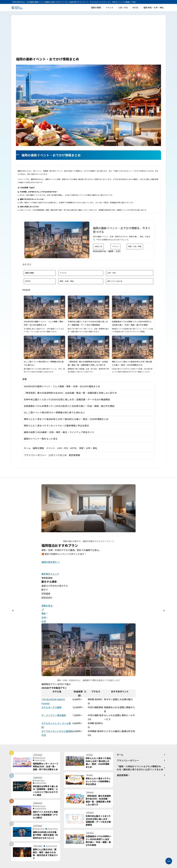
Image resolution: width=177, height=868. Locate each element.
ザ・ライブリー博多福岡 (54, 715)
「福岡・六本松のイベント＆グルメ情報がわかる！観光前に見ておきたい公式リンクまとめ (139, 769)
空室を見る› (47, 606)
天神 (44, 617)
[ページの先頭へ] (169, 861)
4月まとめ (98, 247)
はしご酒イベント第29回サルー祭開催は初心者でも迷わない (54, 413)
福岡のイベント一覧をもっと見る (41, 439)
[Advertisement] (88, 38)
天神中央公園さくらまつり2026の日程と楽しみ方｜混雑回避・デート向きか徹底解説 (67, 400)
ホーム (27, 448)
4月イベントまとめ (115, 281)
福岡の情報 (96, 8)
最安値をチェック (50, 574)
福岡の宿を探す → (51, 562)
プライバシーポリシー (35, 455)
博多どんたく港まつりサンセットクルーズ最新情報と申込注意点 (56, 426)
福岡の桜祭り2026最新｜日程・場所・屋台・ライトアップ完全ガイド (59, 432)
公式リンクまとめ (58, 455)
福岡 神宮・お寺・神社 (154, 8)
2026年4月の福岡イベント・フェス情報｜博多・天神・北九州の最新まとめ (62, 386)
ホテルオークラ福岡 (51, 707)
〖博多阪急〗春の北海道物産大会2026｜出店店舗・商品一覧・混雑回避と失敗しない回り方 (70, 393)
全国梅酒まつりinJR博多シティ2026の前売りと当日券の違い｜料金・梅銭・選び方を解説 (69, 406)
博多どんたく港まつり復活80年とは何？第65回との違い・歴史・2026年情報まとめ (66, 419)
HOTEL (136, 8)
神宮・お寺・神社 (135, 247)
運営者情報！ (123, 778)
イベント (110, 8)
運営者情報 (74, 455)
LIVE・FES (123, 8)
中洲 (44, 621)
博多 (44, 613)
